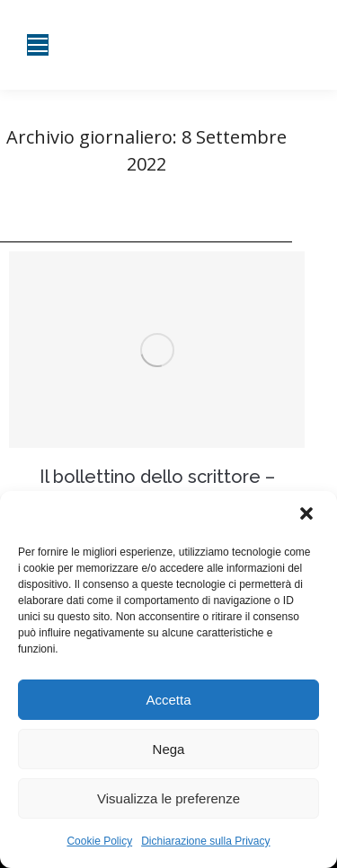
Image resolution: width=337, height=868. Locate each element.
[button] (308, 515)
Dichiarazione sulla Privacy (205, 841)
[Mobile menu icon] (38, 45)
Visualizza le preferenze (168, 798)
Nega (169, 749)
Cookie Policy (99, 841)
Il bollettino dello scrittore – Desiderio (157, 487)
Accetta (168, 700)
